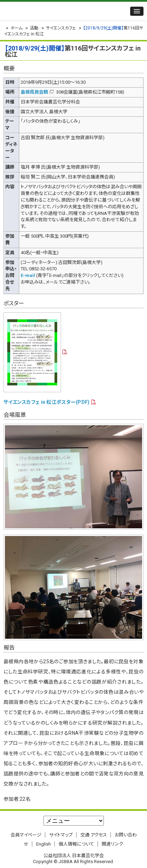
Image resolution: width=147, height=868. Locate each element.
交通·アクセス (94, 835)
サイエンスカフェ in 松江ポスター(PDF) (46, 402)
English (44, 844)
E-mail (28, 275)
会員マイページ (26, 835)
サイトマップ (61, 835)
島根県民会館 (34, 92)
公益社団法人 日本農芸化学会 (47, 11)
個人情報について (76, 844)
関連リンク (112, 844)
